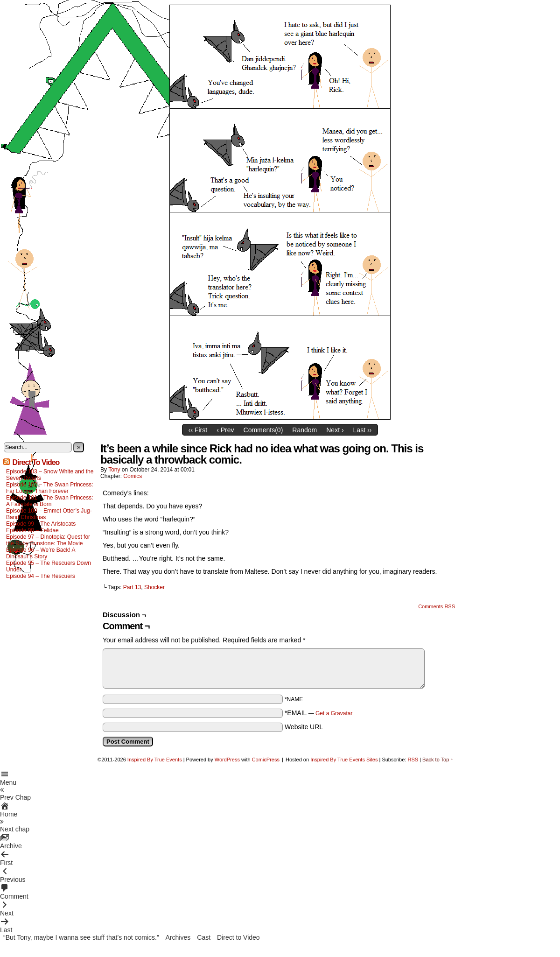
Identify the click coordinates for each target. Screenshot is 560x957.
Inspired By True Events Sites (344, 760)
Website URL (304, 727)
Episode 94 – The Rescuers (41, 576)
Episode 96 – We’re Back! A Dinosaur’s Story (41, 553)
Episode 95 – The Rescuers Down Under (49, 566)
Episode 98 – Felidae (32, 530)
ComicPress (266, 760)
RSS (413, 760)
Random (304, 430)
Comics (133, 476)
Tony (114, 470)
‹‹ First (198, 430)
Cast (204, 937)
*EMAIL (319, 713)
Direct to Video (238, 937)
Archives (178, 937)
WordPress (227, 760)
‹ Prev (225, 430)
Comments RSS (437, 606)
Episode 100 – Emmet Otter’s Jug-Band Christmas (49, 514)
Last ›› (363, 430)
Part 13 (132, 587)
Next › (335, 430)
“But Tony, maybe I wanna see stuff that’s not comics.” (81, 937)
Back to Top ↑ (438, 760)
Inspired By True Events (155, 760)
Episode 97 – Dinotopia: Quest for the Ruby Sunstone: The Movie (48, 540)
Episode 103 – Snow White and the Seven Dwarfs (50, 475)
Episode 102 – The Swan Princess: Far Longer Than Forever (50, 488)
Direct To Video (36, 462)
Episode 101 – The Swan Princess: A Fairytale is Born (50, 501)
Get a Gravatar (334, 713)
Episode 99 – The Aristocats (41, 524)
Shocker (154, 587)
